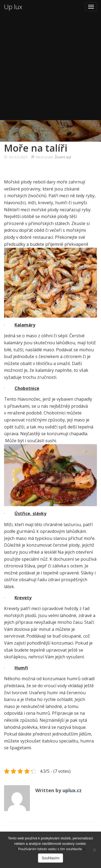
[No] (94, 850)
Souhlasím (50, 858)
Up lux (13, 7)
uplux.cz (72, 790)
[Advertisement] (50, 67)
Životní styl (63, 157)
